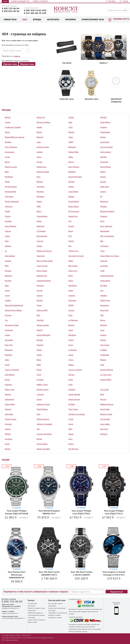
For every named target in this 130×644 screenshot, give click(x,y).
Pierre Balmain (11, 226)
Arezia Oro (41, 117)
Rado (7, 286)
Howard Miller (106, 380)
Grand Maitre (10, 404)
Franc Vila (9, 345)
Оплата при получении (57, 608)
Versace (71, 375)
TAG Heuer (9, 196)
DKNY (39, 365)
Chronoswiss (10, 152)
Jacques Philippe (107, 370)
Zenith (7, 211)
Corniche (40, 380)
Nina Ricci (8, 276)
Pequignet (72, 300)
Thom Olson (73, 409)
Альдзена (104, 266)
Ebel (38, 315)
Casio (39, 142)
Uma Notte (9, 414)
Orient (39, 305)
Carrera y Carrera (75, 370)
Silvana (103, 137)
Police (71, 281)
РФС (102, 315)
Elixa (38, 414)
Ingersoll (104, 261)
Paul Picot (104, 429)
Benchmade (105, 231)
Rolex (39, 360)
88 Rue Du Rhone (43, 122)
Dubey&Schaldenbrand (14, 305)
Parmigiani (9, 330)
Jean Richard (10, 375)
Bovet (71, 231)
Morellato (40, 196)
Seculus (103, 182)
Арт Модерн (73, 449)
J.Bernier (8, 409)
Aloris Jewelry (106, 152)
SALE (25, 19)
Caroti (7, 444)
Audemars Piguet (43, 404)
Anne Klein (104, 310)
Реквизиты (32, 610)
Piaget (7, 182)
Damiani (40, 300)
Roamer (71, 196)
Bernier (8, 449)
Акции (30, 620)
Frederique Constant (13, 127)
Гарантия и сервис (55, 618)
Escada (39, 246)
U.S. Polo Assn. (106, 375)
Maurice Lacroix (11, 167)
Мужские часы (10, 64)
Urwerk (71, 226)
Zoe (102, 290)
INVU (70, 429)
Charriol (8, 231)
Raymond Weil (10, 192)
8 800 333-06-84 (11, 8)
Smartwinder (105, 132)
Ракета (39, 201)
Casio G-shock (42, 266)
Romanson (9, 350)
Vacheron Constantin (44, 424)
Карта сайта (32, 622)
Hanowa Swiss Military (13, 310)
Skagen (103, 340)
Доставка (52, 610)
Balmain (40, 182)
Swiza (71, 380)
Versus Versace (74, 399)
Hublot (39, 350)
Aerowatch (9, 340)
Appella (71, 182)
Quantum (72, 389)
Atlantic (39, 127)
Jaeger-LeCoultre (43, 449)
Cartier (39, 355)
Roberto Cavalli (106, 414)
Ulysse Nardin (42, 444)
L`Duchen (40, 394)
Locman (71, 310)
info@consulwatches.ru (10, 608)
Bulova (71, 162)
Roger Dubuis (74, 206)
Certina (8, 122)
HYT (70, 221)
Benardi (71, 325)
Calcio (71, 330)
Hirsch (71, 424)
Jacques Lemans (43, 325)
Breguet (40, 340)
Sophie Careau (11, 419)
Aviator (8, 335)
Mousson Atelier (43, 172)
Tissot (7, 295)
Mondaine (72, 335)
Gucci (70, 439)
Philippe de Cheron (44, 251)
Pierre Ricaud (105, 167)
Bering (39, 132)
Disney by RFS (42, 310)
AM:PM (71, 305)
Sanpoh (40, 295)
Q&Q (70, 127)
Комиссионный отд (20, 1)
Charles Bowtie (74, 394)
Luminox (8, 261)
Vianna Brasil (105, 281)
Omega (8, 216)
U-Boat (71, 117)
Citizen (39, 399)
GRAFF (71, 142)
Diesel (39, 370)
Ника (70, 122)
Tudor (71, 137)
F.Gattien (104, 350)
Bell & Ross (73, 266)
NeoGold (40, 286)
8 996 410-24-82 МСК (35, 10)
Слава (71, 290)
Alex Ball (40, 320)
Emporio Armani (43, 147)
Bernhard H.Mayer (107, 211)
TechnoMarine (42, 216)
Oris (6, 320)
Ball (102, 241)
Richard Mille (73, 152)
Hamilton (104, 295)
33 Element (41, 231)
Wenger (71, 132)
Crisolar (40, 290)
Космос (103, 177)
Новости (42, 620)
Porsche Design (11, 187)
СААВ (102, 271)
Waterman (41, 226)
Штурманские (42, 236)
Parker (39, 221)
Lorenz (71, 340)
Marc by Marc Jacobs (45, 261)
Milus (7, 172)
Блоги (36, 620)
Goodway (9, 439)
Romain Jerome (43, 389)
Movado (8, 271)
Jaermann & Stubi (12, 325)
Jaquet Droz (73, 216)
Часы (5, 1)
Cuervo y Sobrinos (12, 370)
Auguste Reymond (44, 281)
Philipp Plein (105, 300)
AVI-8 (102, 221)
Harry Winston (74, 167)
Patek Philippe (42, 409)
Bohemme (104, 201)
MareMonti (73, 286)
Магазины (32, 606)
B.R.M (71, 276)
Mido (7, 266)
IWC (38, 429)
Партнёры (32, 618)
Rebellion (72, 172)
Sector (7, 290)
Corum (7, 157)
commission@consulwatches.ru (13, 618)
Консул (66, 10)
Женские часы (27, 64)
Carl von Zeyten (106, 147)
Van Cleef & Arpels (76, 256)
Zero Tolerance (106, 226)
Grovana (8, 315)
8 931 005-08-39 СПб (35, 13)
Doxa (70, 315)
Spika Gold (104, 187)
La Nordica (73, 350)
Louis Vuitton (105, 424)
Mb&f (71, 261)
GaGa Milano (105, 122)
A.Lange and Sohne (44, 434)
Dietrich (40, 330)
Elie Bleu (104, 286)
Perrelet (8, 281)
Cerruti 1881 (105, 419)
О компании (32, 603)
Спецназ (72, 295)
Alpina (7, 132)
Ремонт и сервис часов (36, 608)
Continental (105, 355)
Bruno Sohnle (42, 271)
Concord (40, 241)
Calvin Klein (105, 142)
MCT (70, 236)
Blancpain (72, 147)
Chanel (71, 241)
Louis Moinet (73, 192)
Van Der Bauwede (12, 201)
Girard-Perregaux (75, 177)
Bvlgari (39, 439)
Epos (39, 177)
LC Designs (104, 246)
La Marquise (73, 320)
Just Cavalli (104, 389)
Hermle (40, 162)
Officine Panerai (43, 419)
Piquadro (104, 216)
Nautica (71, 365)
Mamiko (8, 434)
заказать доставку (84, 624)
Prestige (103, 127)
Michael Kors (42, 167)
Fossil (39, 375)
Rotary (39, 211)
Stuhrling (104, 325)
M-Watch (72, 404)
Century (103, 192)
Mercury (103, 399)
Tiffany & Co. (74, 251)
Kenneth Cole (42, 276)
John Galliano (10, 256)
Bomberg (104, 434)
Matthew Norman (107, 404)
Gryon (71, 345)
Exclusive (8, 384)
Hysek (7, 365)
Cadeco (8, 429)
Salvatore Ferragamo (77, 414)
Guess (39, 157)
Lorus (102, 330)
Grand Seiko (105, 409)
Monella (103, 117)
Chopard (40, 345)
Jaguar (71, 355)
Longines (8, 221)
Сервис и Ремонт (40, 1)
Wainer (103, 172)
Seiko (7, 360)
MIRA (39, 206)
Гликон (71, 434)
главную (17, 56)
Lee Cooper (105, 345)
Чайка (71, 157)
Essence (103, 335)
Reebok (103, 360)
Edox (7, 241)
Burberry (40, 137)
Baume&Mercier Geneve (15, 137)
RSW (102, 394)
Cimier (7, 236)
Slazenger (104, 162)
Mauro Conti (9, 389)
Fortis (71, 384)
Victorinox (9, 206)
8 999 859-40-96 (11, 11)
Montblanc (9, 177)
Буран (7, 380)
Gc (6, 251)
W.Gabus (104, 206)
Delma (71, 444)
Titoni (102, 251)
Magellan (8, 355)
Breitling (8, 142)
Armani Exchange (107, 276)
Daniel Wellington (44, 335)
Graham (40, 152)
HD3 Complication (107, 236)
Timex (71, 360)
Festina (71, 187)
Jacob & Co (73, 271)
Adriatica (104, 157)
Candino (8, 300)
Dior (70, 246)
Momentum (105, 305)
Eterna (7, 162)
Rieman (8, 117)
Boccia (103, 320)
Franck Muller (74, 201)
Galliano (8, 246)
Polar (102, 365)
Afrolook (8, 424)
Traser (71, 419)
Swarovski (41, 256)
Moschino (40, 192)
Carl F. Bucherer (11, 147)
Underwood (9, 399)
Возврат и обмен (55, 615)
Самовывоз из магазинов (58, 613)
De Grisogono (74, 211)
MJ (101, 196)
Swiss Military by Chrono (110, 256)
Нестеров (40, 187)
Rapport (8, 394)
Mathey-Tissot (42, 384)
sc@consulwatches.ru (10, 613)
